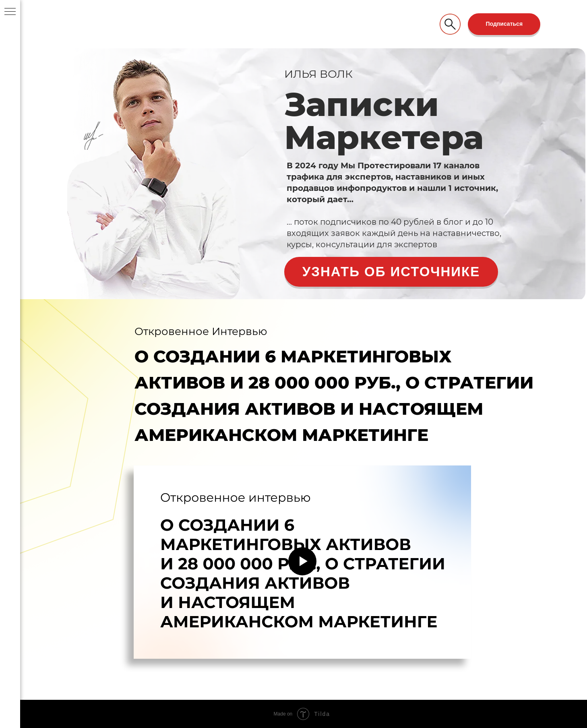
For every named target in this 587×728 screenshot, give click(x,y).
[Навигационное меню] (10, 12)
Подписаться (504, 24)
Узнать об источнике (391, 272)
